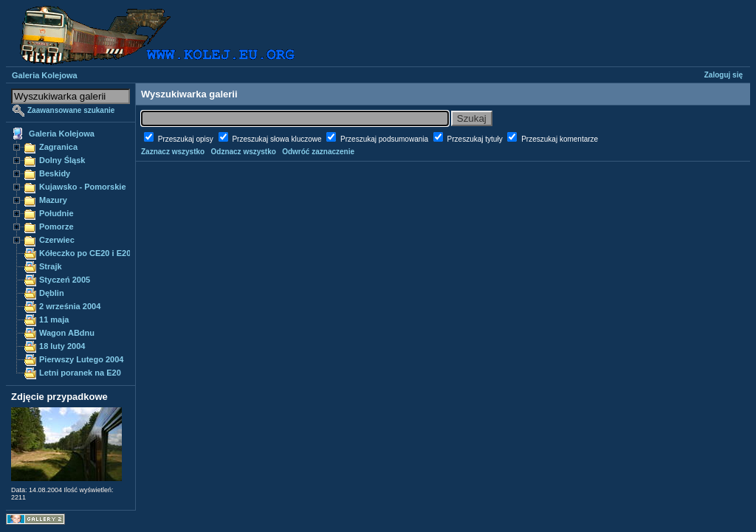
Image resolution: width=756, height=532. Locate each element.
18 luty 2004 (62, 346)
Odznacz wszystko (244, 152)
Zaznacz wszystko (173, 152)
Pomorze (56, 227)
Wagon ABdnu (67, 333)
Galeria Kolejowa (45, 75)
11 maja (54, 319)
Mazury (53, 200)
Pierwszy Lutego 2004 (82, 359)
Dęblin (52, 293)
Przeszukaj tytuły (476, 139)
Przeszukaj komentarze (560, 139)
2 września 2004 (70, 306)
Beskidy (55, 173)
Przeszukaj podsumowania (385, 139)
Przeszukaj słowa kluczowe (278, 139)
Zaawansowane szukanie (71, 110)
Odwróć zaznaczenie (318, 152)
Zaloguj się (724, 75)
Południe (56, 213)
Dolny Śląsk (62, 160)
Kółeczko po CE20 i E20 (85, 253)
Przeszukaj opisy (187, 139)
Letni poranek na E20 (80, 373)
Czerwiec (57, 240)
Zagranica (58, 147)
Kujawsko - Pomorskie (83, 187)
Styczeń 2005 (65, 280)
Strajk (51, 266)
